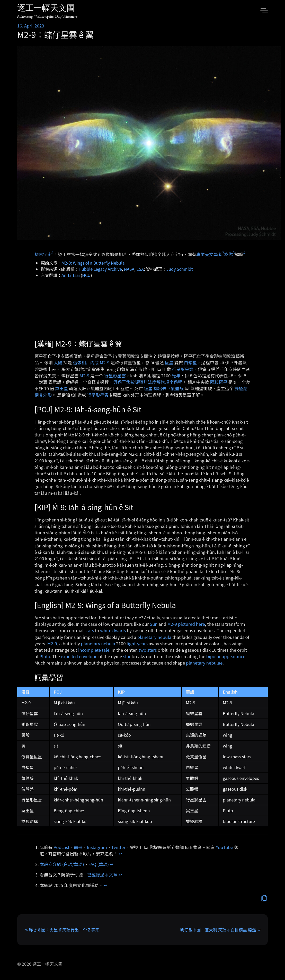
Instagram (97, 847)
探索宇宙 (43, 254)
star (127, 656)
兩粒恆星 (219, 382)
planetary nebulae (204, 663)
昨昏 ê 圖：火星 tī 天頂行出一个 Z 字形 (64, 930)
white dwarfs (113, 630)
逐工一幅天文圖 (46, 9)
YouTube (224, 847)
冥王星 (61, 388)
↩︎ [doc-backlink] (120, 854)
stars (89, 630)
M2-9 (84, 376)
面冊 (78, 847)
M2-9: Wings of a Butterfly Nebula (93, 263)
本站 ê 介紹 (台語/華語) (62, 864)
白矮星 (190, 362)
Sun (154, 624)
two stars (148, 650)
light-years (137, 643)
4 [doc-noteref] (244, 253)
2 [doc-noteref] (223, 253)
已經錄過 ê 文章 (102, 875)
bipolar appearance (226, 656)
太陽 (58, 362)
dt (191, 269)
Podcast (61, 847)
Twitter (118, 847)
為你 (228, 254)
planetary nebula (154, 637)
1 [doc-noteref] (53, 253)
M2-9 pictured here (186, 624)
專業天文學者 (209, 254)
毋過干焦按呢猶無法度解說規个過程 (148, 382)
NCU (86, 275)
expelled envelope (79, 656)
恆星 (169, 362)
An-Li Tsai (71, 275)
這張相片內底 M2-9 (91, 362)
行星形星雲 (183, 369)
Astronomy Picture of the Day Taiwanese (47, 17)
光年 (176, 376)
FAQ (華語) (99, 864)
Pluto (45, 656)
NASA (129, 269)
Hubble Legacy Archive (100, 269)
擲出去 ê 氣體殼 (169, 388)
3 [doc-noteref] (234, 253)
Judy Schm (177, 269)
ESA (140, 269)
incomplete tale (94, 650)
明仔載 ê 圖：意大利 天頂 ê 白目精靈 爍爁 (218, 930)
